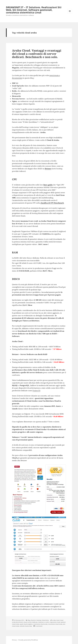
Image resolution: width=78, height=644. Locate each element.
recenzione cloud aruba (55, 624)
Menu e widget (70, 13)
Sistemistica (45, 620)
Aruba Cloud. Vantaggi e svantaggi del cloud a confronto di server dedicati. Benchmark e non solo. (37, 54)
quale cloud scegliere (26, 624)
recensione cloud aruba (40, 624)
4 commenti (39, 626)
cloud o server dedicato (30, 622)
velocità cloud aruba (26, 626)
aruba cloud (56, 620)
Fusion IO (36, 391)
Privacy (14, 640)
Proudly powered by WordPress (28, 640)
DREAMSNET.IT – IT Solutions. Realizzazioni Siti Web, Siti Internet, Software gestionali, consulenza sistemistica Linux (34, 10)
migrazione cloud (55, 622)
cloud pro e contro (44, 622)
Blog (29, 620)
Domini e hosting (36, 620)
